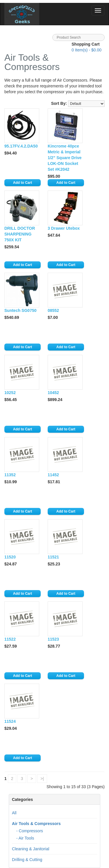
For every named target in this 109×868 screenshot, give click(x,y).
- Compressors (30, 831)
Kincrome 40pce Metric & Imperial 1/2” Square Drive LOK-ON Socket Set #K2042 (65, 158)
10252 (10, 393)
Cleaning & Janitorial (31, 849)
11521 (53, 557)
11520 (10, 557)
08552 (53, 310)
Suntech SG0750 (20, 310)
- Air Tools (25, 838)
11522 (10, 639)
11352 (10, 475)
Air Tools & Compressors (36, 824)
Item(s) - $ (86, 50)
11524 (10, 721)
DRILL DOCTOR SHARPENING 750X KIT (20, 234)
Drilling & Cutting (27, 860)
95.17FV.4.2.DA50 (21, 146)
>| (42, 779)
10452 (53, 393)
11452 (53, 475)
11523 (53, 639)
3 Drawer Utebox (64, 228)
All (14, 813)
